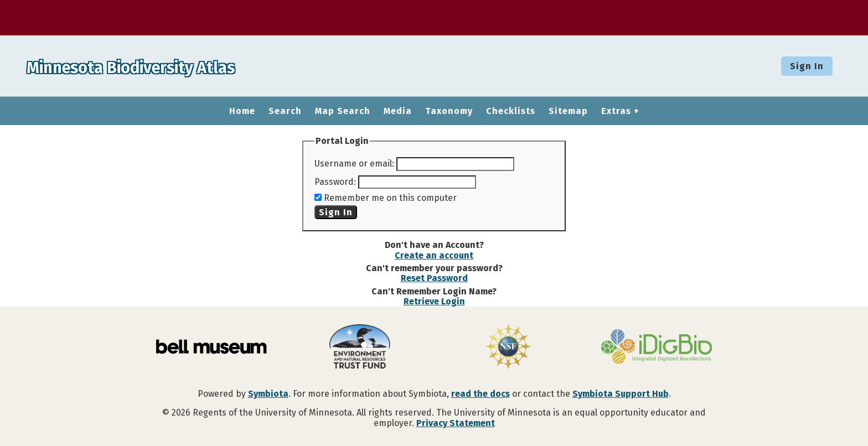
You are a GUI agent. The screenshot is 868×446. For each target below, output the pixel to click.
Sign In (807, 66)
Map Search (343, 111)
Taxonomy (449, 111)
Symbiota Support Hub (621, 394)
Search (285, 111)
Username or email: (354, 164)
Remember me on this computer (390, 198)
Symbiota (268, 394)
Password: (335, 182)
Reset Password (434, 278)
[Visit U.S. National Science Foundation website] (508, 348)
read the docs (480, 394)
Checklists (511, 111)
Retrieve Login (434, 301)
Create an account (434, 255)
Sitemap (568, 111)
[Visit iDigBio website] (657, 348)
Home (242, 111)
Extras (616, 111)
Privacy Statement (456, 423)
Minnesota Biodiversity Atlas (172, 66)
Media (398, 111)
